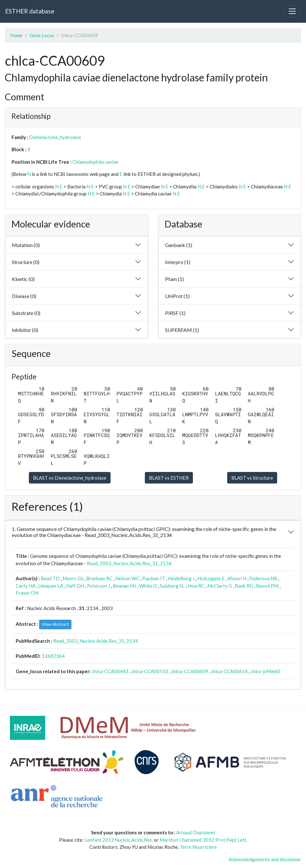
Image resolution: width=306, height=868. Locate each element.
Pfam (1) (174, 279)
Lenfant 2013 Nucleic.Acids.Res (118, 840)
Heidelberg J (181, 578)
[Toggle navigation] (292, 11)
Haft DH (75, 586)
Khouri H (237, 578)
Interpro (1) (178, 262)
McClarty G (220, 586)
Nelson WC (127, 578)
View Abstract (55, 624)
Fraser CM (27, 593)
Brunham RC (99, 578)
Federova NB (263, 578)
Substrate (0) (26, 313)
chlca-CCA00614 (229, 671)
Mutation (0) (26, 245)
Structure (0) (26, 262)
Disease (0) (24, 296)
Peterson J (99, 586)
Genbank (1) (179, 245)
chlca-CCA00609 (190, 671)
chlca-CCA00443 (110, 671)
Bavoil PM (267, 586)
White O (148, 586)
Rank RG (244, 586)
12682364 (53, 656)
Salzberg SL (172, 586)
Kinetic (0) (23, 279)
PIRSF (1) (175, 313)
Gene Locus (42, 35)
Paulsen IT (154, 578)
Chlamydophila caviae (95, 162)
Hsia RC (196, 586)
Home (16, 35)
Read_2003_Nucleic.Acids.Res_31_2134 (129, 563)
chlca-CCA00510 (150, 671)
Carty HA (26, 586)
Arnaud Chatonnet (196, 832)
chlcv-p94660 (265, 671)
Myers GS (73, 578)
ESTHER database (30, 11)
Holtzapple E (211, 578)
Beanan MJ (124, 586)
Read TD (50, 578)
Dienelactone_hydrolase (55, 137)
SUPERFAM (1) (182, 330)
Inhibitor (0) (25, 330)
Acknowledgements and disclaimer (265, 859)
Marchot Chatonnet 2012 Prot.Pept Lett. (203, 840)
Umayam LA (51, 586)
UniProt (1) (177, 296)
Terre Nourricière (198, 847)
